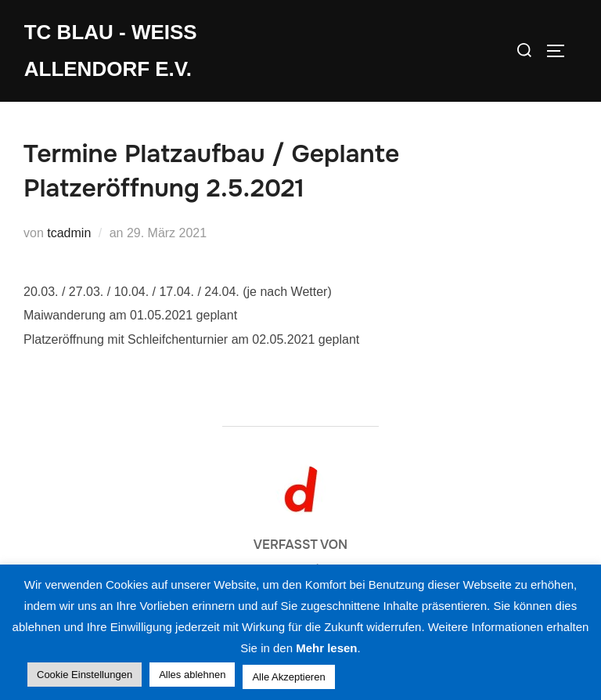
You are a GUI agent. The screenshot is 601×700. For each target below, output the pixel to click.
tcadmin (69, 233)
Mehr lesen (326, 648)
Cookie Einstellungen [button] (85, 675)
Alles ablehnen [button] (192, 675)
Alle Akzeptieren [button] (288, 677)
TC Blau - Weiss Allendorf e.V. (111, 51)
